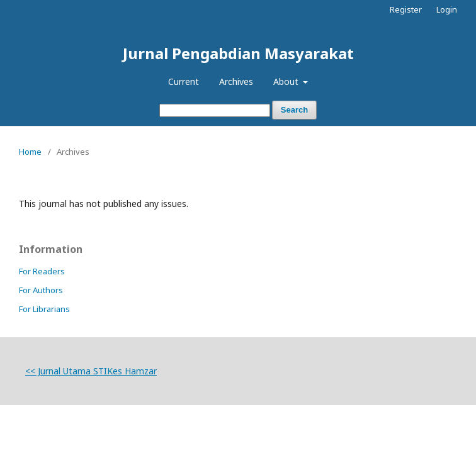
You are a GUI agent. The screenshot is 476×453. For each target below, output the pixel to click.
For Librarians (44, 309)
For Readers (42, 271)
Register (406, 9)
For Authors (41, 290)
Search (294, 110)
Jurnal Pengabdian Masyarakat (238, 53)
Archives (236, 81)
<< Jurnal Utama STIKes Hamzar (91, 371)
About (287, 81)
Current (184, 81)
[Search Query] (215, 110)
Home (30, 152)
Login (447, 9)
